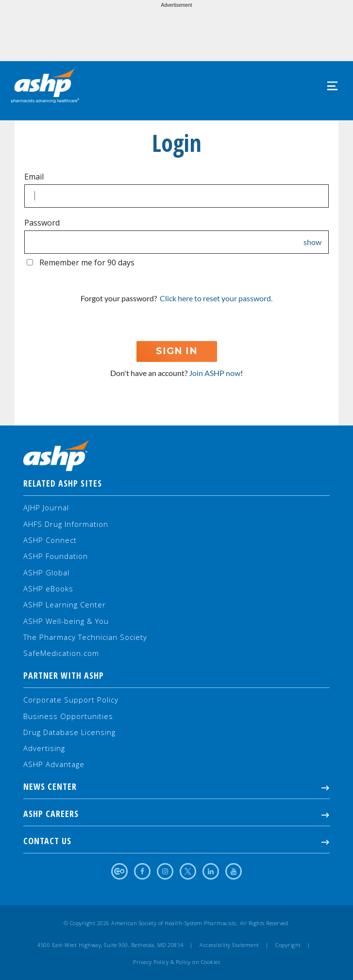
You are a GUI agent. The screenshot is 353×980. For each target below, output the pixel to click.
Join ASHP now (215, 373)
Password (42, 223)
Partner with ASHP (64, 675)
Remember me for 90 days (87, 262)
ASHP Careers (176, 814)
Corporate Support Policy (71, 700)
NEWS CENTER (176, 786)
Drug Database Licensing (69, 732)
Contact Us (176, 841)
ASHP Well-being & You (66, 621)
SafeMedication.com (61, 653)
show (312, 242)
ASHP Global (46, 572)
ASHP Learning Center (65, 604)
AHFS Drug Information (66, 524)
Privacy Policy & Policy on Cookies (176, 962)
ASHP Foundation (56, 556)
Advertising (44, 748)
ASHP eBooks (48, 588)
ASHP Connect (50, 540)
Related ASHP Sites (63, 483)
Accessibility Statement (229, 945)
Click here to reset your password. (216, 298)
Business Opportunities (68, 716)
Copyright (288, 945)
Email (34, 177)
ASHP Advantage (54, 764)
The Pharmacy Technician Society (85, 637)
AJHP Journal (46, 507)
